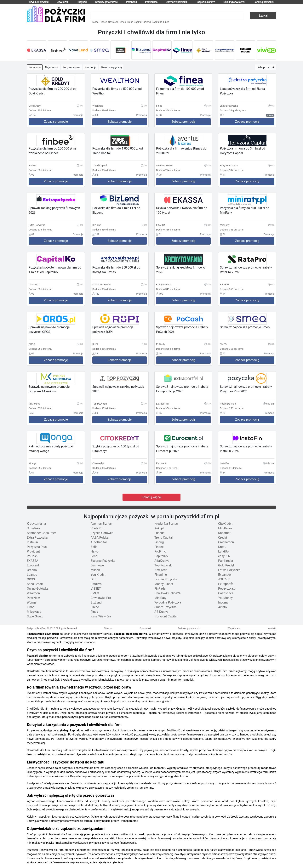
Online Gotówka (38, 589)
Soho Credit (35, 584)
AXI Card (224, 579)
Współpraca (234, 628)
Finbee (103, 22)
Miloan (95, 570)
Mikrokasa (34, 612)
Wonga (32, 602)
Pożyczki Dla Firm (37, 628)
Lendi (94, 556)
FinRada (160, 589)
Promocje (90, 67)
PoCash (32, 556)
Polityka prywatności (189, 628)
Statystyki (145, 628)
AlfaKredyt (162, 561)
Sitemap (109, 628)
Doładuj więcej (151, 497)
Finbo (31, 607)
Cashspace (226, 593)
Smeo (123, 22)
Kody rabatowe (72, 67)
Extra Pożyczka (37, 538)
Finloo (95, 607)
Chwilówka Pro (101, 598)
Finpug (159, 542)
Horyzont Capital (166, 616)
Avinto (223, 607)
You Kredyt (98, 575)
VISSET (96, 589)
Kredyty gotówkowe (106, 2)
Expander (225, 575)
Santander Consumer (41, 533)
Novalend (113, 22)
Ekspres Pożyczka (103, 561)
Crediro (32, 570)
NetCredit (161, 570)
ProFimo (160, 551)
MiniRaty (160, 598)
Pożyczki (82, 2)
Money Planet (164, 584)
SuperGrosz (35, 616)
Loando (32, 575)
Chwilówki (63, 2)
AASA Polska (100, 538)
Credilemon (226, 542)
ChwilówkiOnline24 (167, 593)
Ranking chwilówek (234, 2)
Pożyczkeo (151, 2)
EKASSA (33, 561)
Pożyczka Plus (37, 547)
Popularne (35, 67)
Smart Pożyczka (166, 607)
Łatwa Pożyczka (229, 570)
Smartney (33, 528)
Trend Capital (134, 22)
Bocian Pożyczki (166, 579)
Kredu (222, 547)
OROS (31, 579)
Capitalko (157, 22)
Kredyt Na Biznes (166, 524)
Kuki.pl (159, 528)
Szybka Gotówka (102, 533)
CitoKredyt (225, 524)
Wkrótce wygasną (111, 67)
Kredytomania (36, 524)
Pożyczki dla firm (205, 2)
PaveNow (33, 598)
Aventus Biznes (101, 524)
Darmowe (97, 565)
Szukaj (263, 16)
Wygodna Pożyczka (168, 602)
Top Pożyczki (163, 565)
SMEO (95, 593)
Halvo (95, 551)
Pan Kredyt (226, 561)
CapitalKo (161, 556)
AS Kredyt (161, 612)
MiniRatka (225, 528)
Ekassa (95, 22)
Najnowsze (52, 67)
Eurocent (33, 565)
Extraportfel (226, 584)
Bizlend (147, 22)
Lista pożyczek (266, 67)
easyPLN (224, 556)
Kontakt (272, 628)
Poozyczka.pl (227, 589)
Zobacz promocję (56, 122)
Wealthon (33, 593)
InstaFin (32, 542)
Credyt (223, 538)
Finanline (161, 575)
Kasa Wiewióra (101, 616)
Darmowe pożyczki (177, 2)
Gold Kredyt (226, 565)
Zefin (94, 547)
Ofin (93, 579)
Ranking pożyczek (264, 2)
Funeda (160, 533)
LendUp (223, 551)
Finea (166, 22)
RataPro (96, 584)
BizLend (96, 602)
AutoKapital (99, 542)
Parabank (131, 2)
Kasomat (224, 533)
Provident (33, 551)
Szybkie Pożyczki (39, 2)
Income (223, 602)
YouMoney (225, 598)
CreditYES (97, 528)
